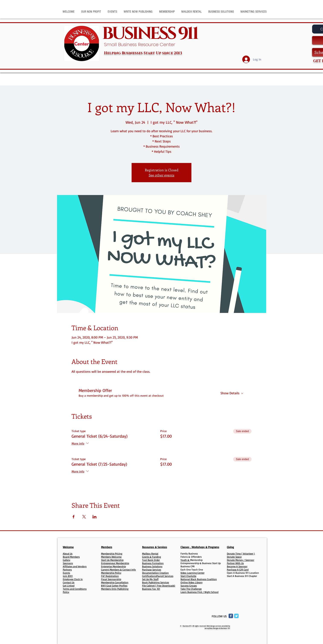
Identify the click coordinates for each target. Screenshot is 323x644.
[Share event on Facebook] (74, 517)
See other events (161, 175)
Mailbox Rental (150, 554)
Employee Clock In (73, 579)
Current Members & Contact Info (118, 570)
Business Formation (153, 563)
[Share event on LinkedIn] (95, 517)
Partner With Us (235, 563)
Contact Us (69, 582)
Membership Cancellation (115, 582)
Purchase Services (152, 570)
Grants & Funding (151, 557)
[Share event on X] (84, 517)
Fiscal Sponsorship (111, 579)
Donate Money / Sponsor (241, 560)
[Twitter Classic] (236, 616)
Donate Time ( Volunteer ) (241, 554)
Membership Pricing (112, 554)
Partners (67, 570)
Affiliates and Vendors (75, 566)
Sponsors (68, 563)
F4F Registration (110, 576)
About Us (68, 554)
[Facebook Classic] (231, 616)
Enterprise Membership (113, 566)
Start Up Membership (112, 560)
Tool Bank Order (151, 560)
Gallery (67, 560)
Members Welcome (111, 557)
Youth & (185, 560)
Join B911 (68, 576)
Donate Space (234, 557)
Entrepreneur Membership (115, 563)
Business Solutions (152, 566)
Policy (66, 592)
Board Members (71, 557)
